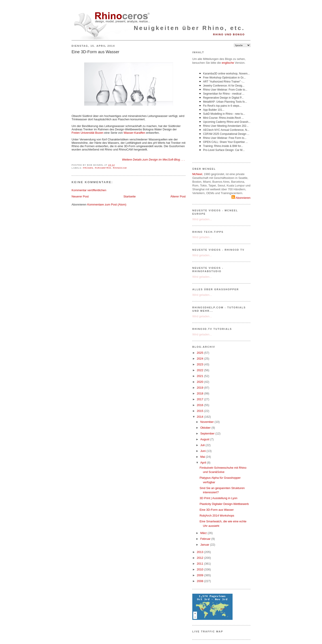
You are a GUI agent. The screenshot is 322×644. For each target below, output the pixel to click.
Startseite (130, 196)
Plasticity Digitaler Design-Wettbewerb (224, 504)
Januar (205, 545)
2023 (200, 364)
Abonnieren (241, 198)
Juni (203, 451)
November (208, 422)
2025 (200, 353)
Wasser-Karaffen (135, 133)
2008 (200, 581)
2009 (200, 575)
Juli (203, 445)
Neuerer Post (80, 196)
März (204, 533)
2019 (200, 388)
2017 (200, 399)
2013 (200, 552)
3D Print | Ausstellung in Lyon (218, 498)
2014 (200, 417)
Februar (206, 539)
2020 (200, 382)
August (205, 439)
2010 (200, 569)
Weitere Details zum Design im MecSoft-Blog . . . (154, 160)
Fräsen (88, 168)
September (208, 433)
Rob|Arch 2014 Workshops (217, 516)
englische (228, 63)
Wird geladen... (202, 219)
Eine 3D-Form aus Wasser (95, 52)
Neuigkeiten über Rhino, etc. (189, 28)
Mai (203, 457)
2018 (200, 393)
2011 (200, 564)
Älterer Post (178, 196)
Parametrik (103, 168)
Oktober (206, 428)
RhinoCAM (120, 168)
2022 (200, 370)
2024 (200, 359)
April (204, 463)
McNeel (197, 174)
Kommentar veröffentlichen (89, 190)
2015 (200, 411)
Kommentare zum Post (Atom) (107, 204)
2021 (200, 376)
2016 (200, 405)
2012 (200, 558)
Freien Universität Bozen (87, 133)
